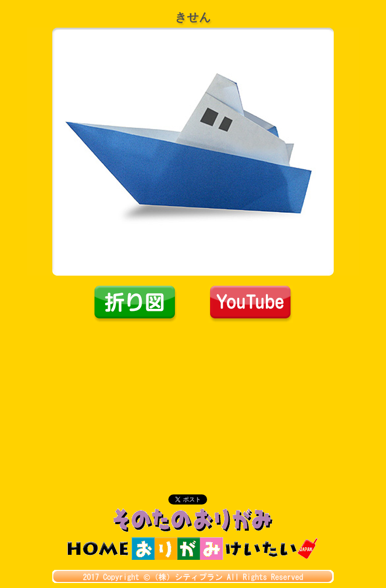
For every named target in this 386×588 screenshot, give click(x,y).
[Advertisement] (193, 398)
